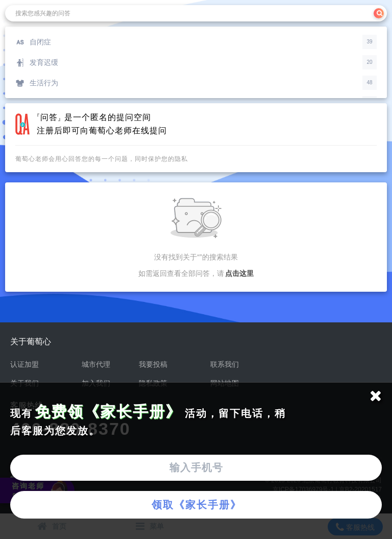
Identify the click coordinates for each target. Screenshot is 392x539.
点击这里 (239, 273)
